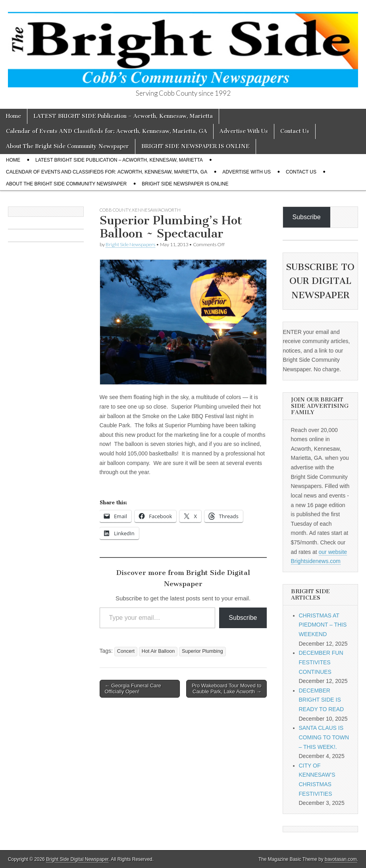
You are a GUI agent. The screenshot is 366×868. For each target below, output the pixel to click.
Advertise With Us (244, 131)
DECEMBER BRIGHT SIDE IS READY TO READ (322, 700)
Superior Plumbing (202, 651)
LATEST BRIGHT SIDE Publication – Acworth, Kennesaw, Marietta (123, 116)
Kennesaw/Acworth (156, 210)
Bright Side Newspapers (130, 244)
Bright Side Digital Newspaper (77, 859)
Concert (126, 651)
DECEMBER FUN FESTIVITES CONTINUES (321, 662)
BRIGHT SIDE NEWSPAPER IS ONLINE (196, 146)
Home (13, 116)
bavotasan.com (341, 859)
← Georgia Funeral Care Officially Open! (133, 689)
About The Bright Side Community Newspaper (67, 146)
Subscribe (243, 618)
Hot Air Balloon (158, 651)
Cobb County (115, 210)
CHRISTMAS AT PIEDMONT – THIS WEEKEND (323, 625)
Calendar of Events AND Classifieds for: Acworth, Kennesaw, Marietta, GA (107, 131)
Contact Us (295, 131)
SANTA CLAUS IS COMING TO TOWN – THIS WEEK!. (324, 737)
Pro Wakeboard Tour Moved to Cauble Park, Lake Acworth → (227, 689)
